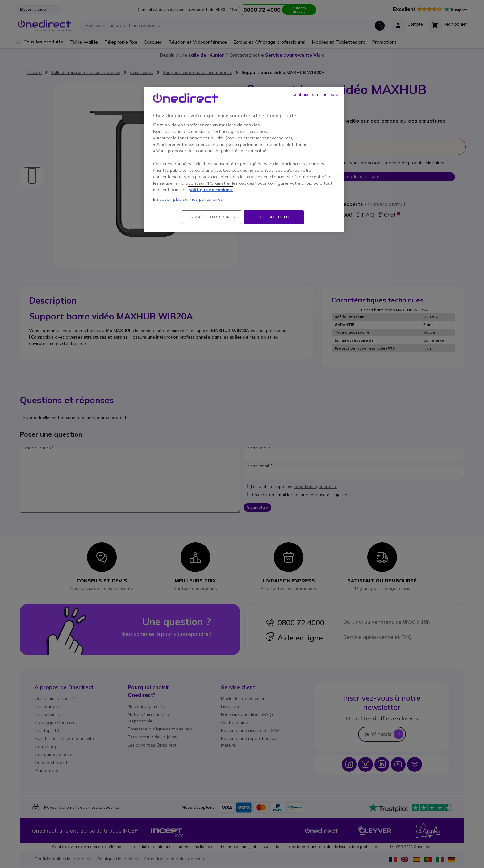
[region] (244, 159)
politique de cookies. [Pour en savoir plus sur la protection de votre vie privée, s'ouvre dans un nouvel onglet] (211, 190)
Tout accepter (274, 217)
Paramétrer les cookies (212, 217)
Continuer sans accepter (316, 94)
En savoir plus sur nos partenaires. (188, 199)
